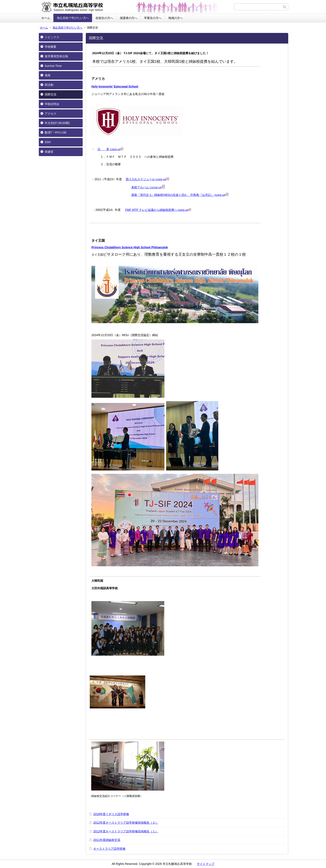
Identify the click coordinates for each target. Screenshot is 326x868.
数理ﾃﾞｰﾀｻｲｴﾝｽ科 (56, 133)
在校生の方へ (104, 18)
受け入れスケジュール (147, 179)
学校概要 (51, 47)
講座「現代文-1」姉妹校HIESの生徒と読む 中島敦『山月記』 (180, 195)
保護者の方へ (129, 18)
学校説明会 (52, 104)
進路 (48, 75)
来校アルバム (148, 187)
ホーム (46, 18)
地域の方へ (176, 18)
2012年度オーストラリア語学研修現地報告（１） (126, 831)
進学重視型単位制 (56, 56)
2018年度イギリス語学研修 (111, 814)
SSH (48, 142)
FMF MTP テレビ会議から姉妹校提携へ (158, 210)
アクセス (51, 114)
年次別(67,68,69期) (57, 123)
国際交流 (51, 94)
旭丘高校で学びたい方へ (73, 18)
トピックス (52, 37)
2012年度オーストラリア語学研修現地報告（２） (126, 823)
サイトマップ (206, 864)
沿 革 (110, 149)
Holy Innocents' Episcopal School (115, 86)
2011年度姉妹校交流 (107, 840)
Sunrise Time (53, 66)
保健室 (49, 152)
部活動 (49, 85)
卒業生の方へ (153, 18)
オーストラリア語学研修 (109, 849)
